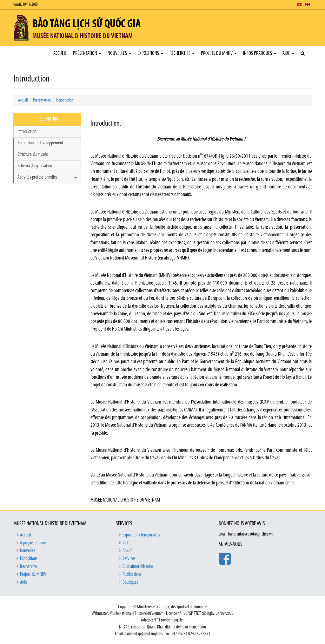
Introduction (65, 100)
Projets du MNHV (219, 53)
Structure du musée (33, 154)
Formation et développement (40, 143)
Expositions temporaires (141, 535)
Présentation (87, 53)
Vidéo (127, 543)
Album (128, 551)
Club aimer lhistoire (138, 567)
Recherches (182, 53)
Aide (288, 53)
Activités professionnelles (37, 177)
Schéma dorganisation (35, 166)
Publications (132, 575)
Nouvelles (119, 53)
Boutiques (130, 582)
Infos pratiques (260, 53)
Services (129, 559)
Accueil (60, 53)
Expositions (150, 53)
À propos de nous (33, 543)
